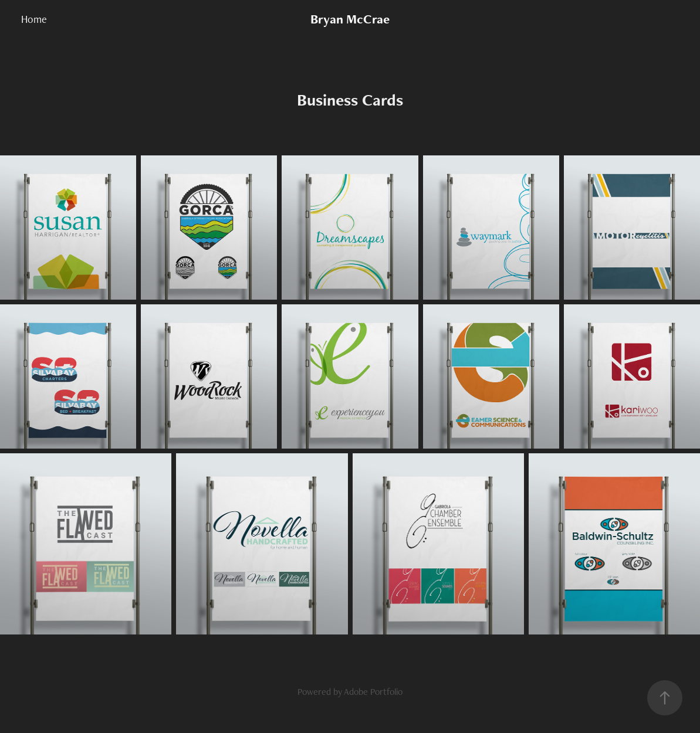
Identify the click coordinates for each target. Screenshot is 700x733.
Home (34, 19)
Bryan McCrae (350, 19)
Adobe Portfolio (373, 692)
